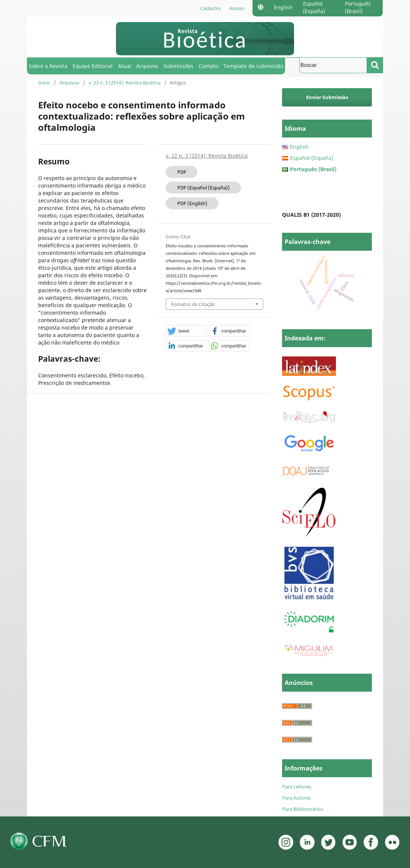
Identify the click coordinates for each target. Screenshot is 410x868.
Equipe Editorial (93, 66)
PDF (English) (192, 203)
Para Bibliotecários (303, 809)
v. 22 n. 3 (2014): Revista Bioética (125, 83)
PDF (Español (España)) (204, 188)
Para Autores (296, 798)
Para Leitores (297, 787)
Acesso (237, 8)
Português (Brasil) (358, 7)
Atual (124, 66)
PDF (182, 172)
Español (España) (314, 7)
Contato (208, 66)
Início (44, 83)
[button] (186, 331)
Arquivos (147, 66)
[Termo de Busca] (333, 65)
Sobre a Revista (48, 66)
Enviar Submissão (327, 97)
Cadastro (211, 8)
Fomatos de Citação (193, 304)
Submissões (178, 66)
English (283, 7)
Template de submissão (253, 66)
